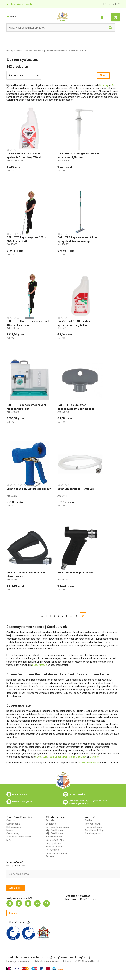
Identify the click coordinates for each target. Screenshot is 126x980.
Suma (38, 757)
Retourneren (52, 850)
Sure (45, 757)
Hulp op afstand (54, 843)
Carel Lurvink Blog (94, 830)
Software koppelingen (57, 827)
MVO (9, 840)
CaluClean (81, 757)
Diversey (104, 85)
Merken (89, 820)
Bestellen (51, 820)
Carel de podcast (94, 833)
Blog (46, 903)
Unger (58, 757)
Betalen (50, 856)
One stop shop (19, 794)
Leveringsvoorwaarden (18, 961)
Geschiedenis (13, 824)
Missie (10, 830)
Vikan (65, 757)
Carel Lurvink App (55, 840)
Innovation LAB (93, 824)
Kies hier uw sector (22, 4)
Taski (115, 85)
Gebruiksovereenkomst (47, 961)
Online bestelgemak (22, 802)
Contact (13, 913)
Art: (15, 161)
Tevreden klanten (94, 827)
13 (76, 616)
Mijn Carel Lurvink (55, 830)
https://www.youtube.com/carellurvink (37, 903)
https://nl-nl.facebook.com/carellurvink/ (19, 903)
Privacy (67, 961)
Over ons (11, 820)
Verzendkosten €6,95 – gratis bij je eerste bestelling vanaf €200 (90, 802)
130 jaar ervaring (77, 794)
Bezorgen (51, 824)
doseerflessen (40, 665)
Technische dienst (55, 847)
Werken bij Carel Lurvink (19, 837)
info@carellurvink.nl (89, 763)
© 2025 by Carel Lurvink (87, 961)
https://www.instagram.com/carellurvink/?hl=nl (28, 903)
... (71, 616)
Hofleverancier (14, 827)
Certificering (13, 833)
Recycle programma (56, 853)
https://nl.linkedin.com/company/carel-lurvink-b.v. (10, 903)
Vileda (72, 757)
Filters (103, 75)
